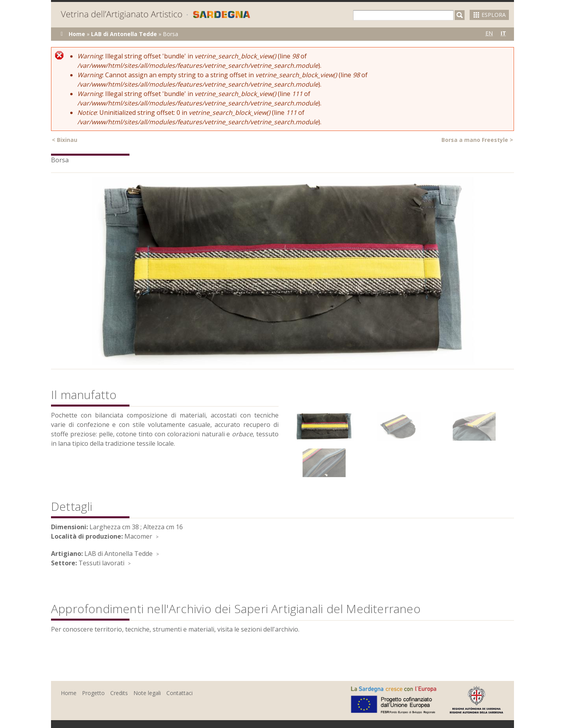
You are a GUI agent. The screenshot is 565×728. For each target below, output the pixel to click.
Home (77, 34)
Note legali (147, 693)
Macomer (138, 536)
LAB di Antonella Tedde (124, 34)
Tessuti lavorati (101, 563)
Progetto (93, 693)
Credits (119, 693)
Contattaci (180, 693)
